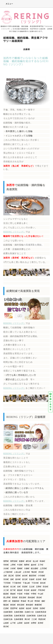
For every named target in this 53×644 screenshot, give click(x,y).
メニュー (8, 4)
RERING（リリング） (14, 232)
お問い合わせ (51, 402)
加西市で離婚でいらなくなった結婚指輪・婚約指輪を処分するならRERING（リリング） (26, 61)
